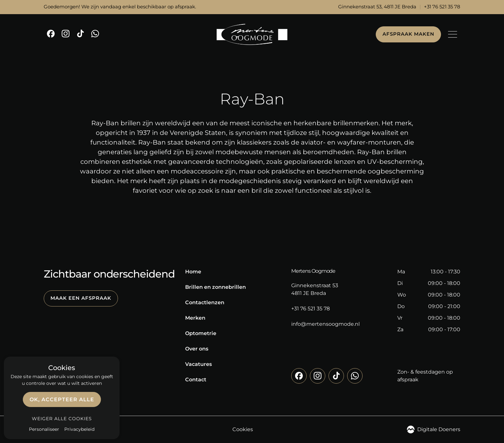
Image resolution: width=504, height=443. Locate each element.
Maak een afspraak (81, 298)
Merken (195, 318)
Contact (196, 380)
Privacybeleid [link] (79, 429)
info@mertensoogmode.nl (325, 324)
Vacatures (198, 364)
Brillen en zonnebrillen (216, 287)
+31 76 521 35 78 (442, 7)
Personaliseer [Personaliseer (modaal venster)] (44, 429)
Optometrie (201, 333)
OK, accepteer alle (62, 399)
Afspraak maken (408, 34)
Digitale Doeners (434, 430)
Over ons (197, 349)
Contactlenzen (205, 302)
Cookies (243, 429)
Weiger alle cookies (62, 419)
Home (193, 272)
